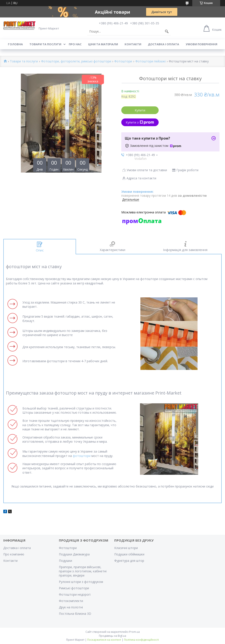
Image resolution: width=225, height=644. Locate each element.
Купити (140, 110)
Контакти (133, 44)
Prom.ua (134, 632)
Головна (15, 44)
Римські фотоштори (74, 588)
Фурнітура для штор (129, 561)
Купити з (140, 122)
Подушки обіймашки (129, 554)
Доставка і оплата (163, 44)
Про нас (75, 44)
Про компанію (14, 554)
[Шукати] (167, 31)
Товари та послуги (45, 44)
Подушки (65, 561)
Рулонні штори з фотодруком (81, 582)
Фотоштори (123, 61)
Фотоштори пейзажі (151, 61)
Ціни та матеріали (103, 44)
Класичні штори (126, 548)
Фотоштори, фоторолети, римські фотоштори (76, 61)
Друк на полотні (71, 607)
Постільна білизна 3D (75, 614)
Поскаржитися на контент (104, 640)
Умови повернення (201, 44)
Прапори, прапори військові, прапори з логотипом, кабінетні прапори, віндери (83, 571)
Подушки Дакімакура (74, 554)
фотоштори (82, 456)
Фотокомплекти (71, 601)
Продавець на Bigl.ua (112, 636)
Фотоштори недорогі (75, 594)
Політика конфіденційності (141, 640)
